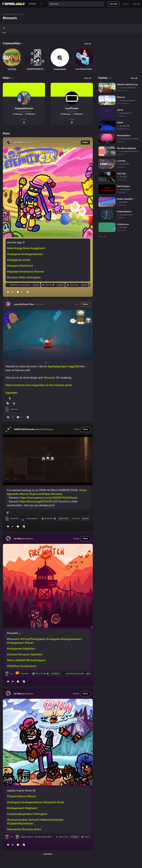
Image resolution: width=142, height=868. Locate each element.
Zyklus (120, 123)
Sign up (136, 4)
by (126, 88)
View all (88, 44)
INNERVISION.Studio (24, 429)
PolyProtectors (124, 212)
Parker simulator (125, 199)
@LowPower (72, 112)
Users (6, 78)
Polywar (121, 97)
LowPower (72, 108)
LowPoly (121, 161)
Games (103, 78)
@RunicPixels (39, 304)
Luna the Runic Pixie (24, 304)
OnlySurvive (123, 224)
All (4, 28)
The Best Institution (126, 148)
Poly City (121, 174)
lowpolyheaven (24, 108)
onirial (120, 110)
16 (13, 292)
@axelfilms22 (27, 142)
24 (13, 845)
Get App (114, 4)
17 (13, 417)
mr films (18, 142)
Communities (12, 43)
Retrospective (124, 136)
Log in (126, 4)
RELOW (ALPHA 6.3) (127, 85)
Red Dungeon (124, 186)
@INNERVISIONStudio (44, 430)
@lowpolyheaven (24, 112)
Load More (48, 854)
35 (13, 682)
